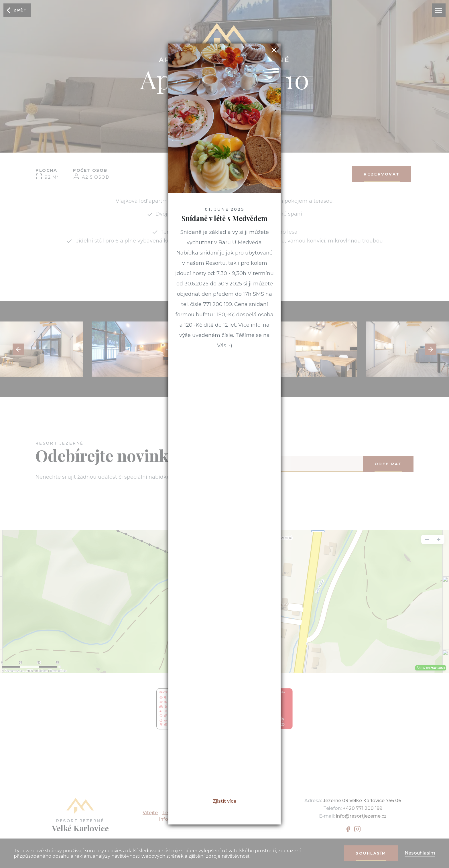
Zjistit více (224, 801)
